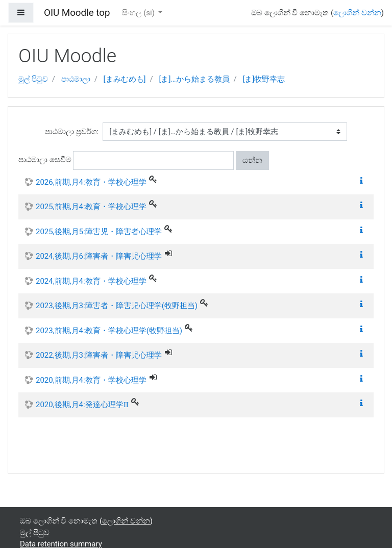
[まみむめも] (125, 79)
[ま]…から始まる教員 (194, 79)
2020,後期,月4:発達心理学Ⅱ (82, 405)
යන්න (252, 160)
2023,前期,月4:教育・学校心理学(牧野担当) (109, 331)
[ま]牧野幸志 (264, 79)
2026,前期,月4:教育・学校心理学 (91, 182)
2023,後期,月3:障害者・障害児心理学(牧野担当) (117, 306)
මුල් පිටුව (33, 79)
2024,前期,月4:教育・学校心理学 (91, 281)
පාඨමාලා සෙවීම (45, 160)
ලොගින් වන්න (357, 13)
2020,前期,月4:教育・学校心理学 (91, 380)
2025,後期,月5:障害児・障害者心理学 (99, 232)
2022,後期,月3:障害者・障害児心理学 (99, 355)
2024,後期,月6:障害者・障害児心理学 (99, 256)
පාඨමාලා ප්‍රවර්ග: (72, 132)
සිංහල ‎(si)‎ (139, 13)
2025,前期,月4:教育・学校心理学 (91, 207)
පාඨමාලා (76, 79)
